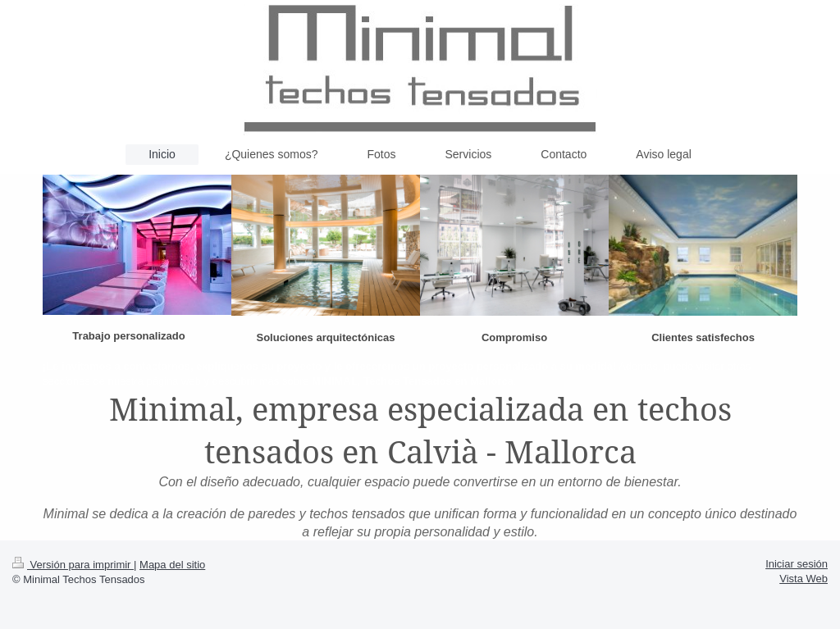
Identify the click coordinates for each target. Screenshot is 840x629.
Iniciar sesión (797, 564)
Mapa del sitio (172, 565)
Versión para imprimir (73, 565)
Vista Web (803, 579)
